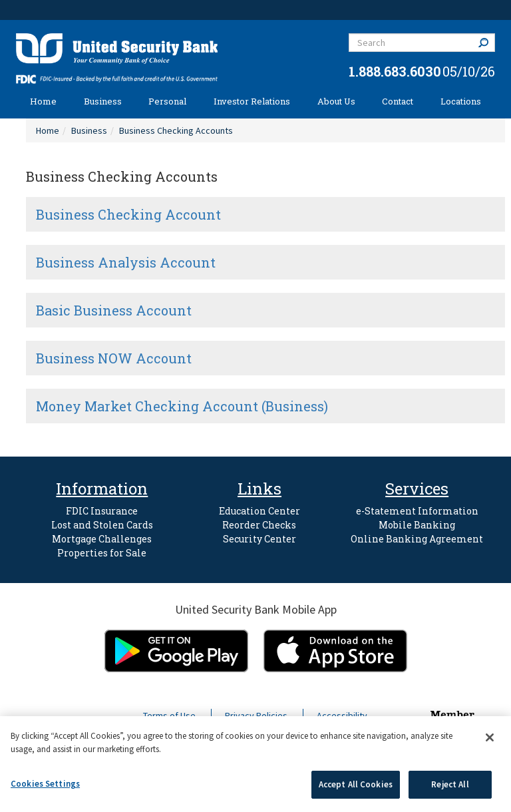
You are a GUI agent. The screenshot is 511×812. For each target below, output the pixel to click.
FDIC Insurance (102, 511)
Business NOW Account (114, 358)
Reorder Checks (259, 525)
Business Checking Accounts (176, 130)
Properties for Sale (102, 553)
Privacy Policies (256, 715)
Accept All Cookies (356, 784)
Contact (398, 101)
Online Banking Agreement (417, 539)
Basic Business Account (114, 310)
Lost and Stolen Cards (102, 525)
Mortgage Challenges (102, 539)
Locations (461, 101)
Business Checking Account (128, 214)
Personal (167, 101)
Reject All (450, 784)
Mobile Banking (417, 525)
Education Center (259, 511)
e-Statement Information (417, 511)
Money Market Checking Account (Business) (182, 406)
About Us (336, 101)
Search (486, 42)
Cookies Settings (45, 784)
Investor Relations (252, 101)
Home (43, 101)
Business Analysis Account (126, 262)
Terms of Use (169, 715)
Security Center (259, 539)
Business (103, 101)
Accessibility (342, 715)
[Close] (490, 737)
